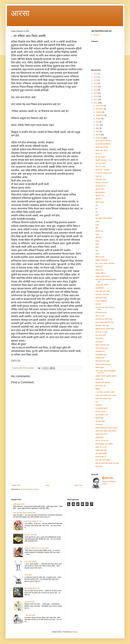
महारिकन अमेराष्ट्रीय (102, 260)
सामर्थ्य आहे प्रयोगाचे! (102, 147)
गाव (96, 212)
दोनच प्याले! (99, 466)
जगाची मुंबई (99, 267)
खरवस (97, 244)
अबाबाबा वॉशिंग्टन (101, 273)
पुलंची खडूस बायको (101, 298)
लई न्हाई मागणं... (100, 196)
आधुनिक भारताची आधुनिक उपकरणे (106, 376)
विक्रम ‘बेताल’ (100, 418)
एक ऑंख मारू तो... (101, 186)
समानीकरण (99, 405)
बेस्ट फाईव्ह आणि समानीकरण (104, 218)
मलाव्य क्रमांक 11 (101, 457)
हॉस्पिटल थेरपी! (100, 257)
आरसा (20, 13)
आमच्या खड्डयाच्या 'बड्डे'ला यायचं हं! (106, 428)
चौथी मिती (98, 238)
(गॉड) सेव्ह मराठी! (101, 180)
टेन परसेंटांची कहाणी (101, 408)
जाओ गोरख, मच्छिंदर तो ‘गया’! (33, 521)
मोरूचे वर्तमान (99, 339)
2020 (96, 80)
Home (47, 485)
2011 (96, 103)
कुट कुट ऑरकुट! (100, 157)
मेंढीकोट (98, 389)
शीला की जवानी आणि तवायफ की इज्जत (107, 463)
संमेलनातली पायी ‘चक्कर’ (103, 361)
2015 (96, 90)
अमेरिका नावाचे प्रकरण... (103, 276)
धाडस (97, 225)
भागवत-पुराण (99, 424)
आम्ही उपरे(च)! (100, 202)
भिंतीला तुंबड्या (100, 368)
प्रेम (97, 205)
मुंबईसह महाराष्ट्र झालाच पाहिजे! (105, 329)
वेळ (96, 209)
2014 (96, 93)
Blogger (75, 632)
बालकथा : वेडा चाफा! (31, 535)
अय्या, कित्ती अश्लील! (31, 562)
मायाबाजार (96, 35)
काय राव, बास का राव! (102, 441)
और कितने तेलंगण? (101, 313)
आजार (97, 221)
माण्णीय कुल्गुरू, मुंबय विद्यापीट (104, 444)
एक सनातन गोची (29, 602)
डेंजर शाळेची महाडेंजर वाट (32, 588)
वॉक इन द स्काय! (101, 167)
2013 (96, 96)
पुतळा (97, 215)
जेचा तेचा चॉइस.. (100, 421)
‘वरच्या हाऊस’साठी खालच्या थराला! (106, 395)
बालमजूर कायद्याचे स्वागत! (103, 364)
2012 (96, 100)
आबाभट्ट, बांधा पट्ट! (102, 183)
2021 (96, 77)
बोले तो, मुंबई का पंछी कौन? (104, 141)
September (100, 115)
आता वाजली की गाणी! (102, 415)
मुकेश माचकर (109, 478)
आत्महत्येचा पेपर (100, 351)
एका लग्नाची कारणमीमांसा (103, 144)
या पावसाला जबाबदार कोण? (104, 173)
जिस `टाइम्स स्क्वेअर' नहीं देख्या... (105, 263)
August (99, 119)
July (98, 122)
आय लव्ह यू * (99, 342)
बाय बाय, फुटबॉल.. (101, 412)
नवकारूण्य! (99, 199)
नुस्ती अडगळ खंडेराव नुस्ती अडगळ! (106, 431)
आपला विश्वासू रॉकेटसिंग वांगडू (104, 322)
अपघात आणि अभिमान (102, 285)
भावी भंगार (98, 304)
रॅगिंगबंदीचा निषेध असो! (102, 326)
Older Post (78, 485)
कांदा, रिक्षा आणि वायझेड (103, 460)
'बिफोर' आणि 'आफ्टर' (102, 151)
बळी (97, 402)
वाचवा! (97, 241)
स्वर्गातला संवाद (100, 358)
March (98, 135)
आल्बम (97, 254)
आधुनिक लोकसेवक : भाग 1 (104, 160)
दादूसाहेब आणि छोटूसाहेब (103, 382)
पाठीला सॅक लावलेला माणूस (103, 399)
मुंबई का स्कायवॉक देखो (102, 345)
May (98, 128)
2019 (96, 83)
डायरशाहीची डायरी (101, 355)
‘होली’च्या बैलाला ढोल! (102, 348)
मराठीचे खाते (99, 379)
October (99, 112)
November (100, 109)
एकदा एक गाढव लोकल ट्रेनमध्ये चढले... (25, 513)
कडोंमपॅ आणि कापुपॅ (101, 450)
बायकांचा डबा (99, 231)
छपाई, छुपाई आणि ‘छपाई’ (103, 291)
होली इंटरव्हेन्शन (100, 192)
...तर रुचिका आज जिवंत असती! (105, 392)
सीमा (97, 228)
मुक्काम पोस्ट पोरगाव (101, 434)
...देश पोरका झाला (30, 615)
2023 (96, 74)
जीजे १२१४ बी (100, 316)
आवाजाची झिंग (100, 288)
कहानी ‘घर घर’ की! (101, 447)
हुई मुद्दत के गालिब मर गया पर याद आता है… (37, 548)
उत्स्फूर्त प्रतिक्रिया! (101, 301)
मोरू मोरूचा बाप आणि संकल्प (104, 319)
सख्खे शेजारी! (99, 437)
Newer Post (16, 485)
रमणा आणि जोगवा (101, 335)
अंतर (97, 251)
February (99, 138)
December (100, 106)
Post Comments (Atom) (30, 489)
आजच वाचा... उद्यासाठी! (103, 170)
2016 (96, 87)
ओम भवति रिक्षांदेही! (101, 454)
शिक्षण (97, 247)
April (98, 131)
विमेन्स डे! (98, 154)
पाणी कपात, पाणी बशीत (102, 295)
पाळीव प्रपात (99, 270)
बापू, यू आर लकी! (100, 163)
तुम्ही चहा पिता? (100, 189)
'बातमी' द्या (98, 176)
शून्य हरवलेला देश (101, 386)
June (98, 125)
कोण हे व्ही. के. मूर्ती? (102, 332)
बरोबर (97, 234)
